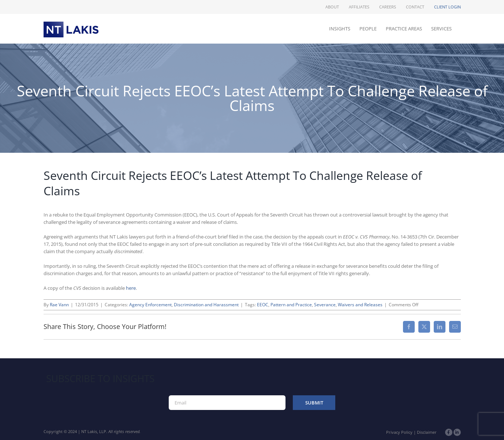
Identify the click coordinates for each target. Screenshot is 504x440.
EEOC (263, 305)
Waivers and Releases (360, 305)
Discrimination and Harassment (206, 305)
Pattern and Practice (291, 305)
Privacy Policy (399, 432)
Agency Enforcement (150, 305)
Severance (325, 305)
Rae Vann (59, 305)
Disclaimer (427, 432)
